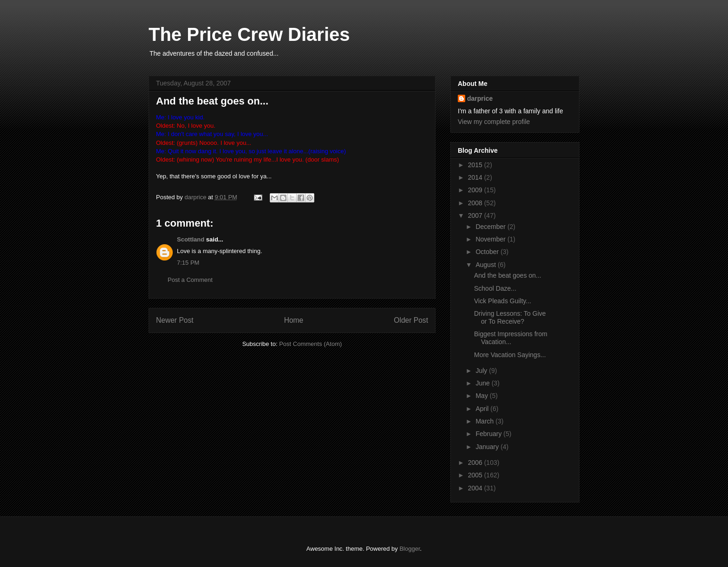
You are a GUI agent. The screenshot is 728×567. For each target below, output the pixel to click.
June (483, 383)
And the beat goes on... (508, 275)
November (491, 239)
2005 (476, 475)
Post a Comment (190, 280)
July (482, 371)
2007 (476, 215)
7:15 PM (188, 263)
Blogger (409, 549)
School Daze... (495, 288)
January (488, 447)
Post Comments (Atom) (310, 344)
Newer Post (175, 320)
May (482, 396)
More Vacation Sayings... (510, 355)
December (491, 227)
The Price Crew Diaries (249, 34)
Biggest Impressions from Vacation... (511, 338)
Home (294, 320)
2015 (476, 165)
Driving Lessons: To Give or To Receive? (510, 317)
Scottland (191, 239)
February (489, 434)
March (485, 421)
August (486, 265)
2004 (476, 488)
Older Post (411, 320)
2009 (476, 190)
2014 (476, 177)
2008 (476, 203)
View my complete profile (494, 122)
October (488, 252)
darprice (480, 98)
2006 (476, 463)
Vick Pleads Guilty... (503, 301)
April (483, 409)
